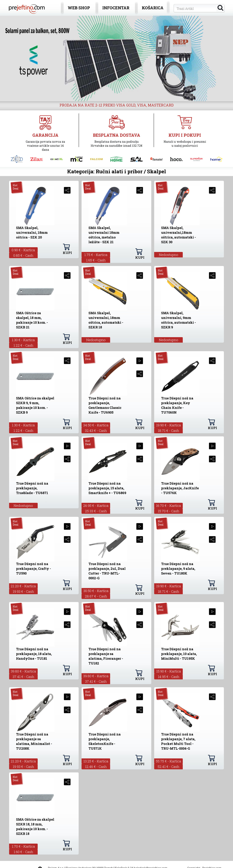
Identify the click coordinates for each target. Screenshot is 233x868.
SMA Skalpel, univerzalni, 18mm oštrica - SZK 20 (32, 232)
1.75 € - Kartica (96, 255)
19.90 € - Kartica (169, 425)
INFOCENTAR (116, 8)
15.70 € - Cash (169, 511)
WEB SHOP (79, 8)
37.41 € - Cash (23, 677)
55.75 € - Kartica (168, 761)
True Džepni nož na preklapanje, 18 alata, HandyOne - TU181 (34, 654)
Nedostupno (169, 255)
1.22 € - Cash (23, 345)
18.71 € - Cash (168, 430)
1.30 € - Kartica (23, 340)
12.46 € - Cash (96, 767)
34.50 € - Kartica (96, 425)
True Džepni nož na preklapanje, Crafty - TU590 (33, 569)
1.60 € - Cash (23, 852)
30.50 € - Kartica (96, 591)
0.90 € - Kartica (23, 250)
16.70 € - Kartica (168, 505)
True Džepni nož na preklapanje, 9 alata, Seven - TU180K (178, 569)
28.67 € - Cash (96, 596)
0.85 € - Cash (23, 255)
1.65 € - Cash (96, 260)
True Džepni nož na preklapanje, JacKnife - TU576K (180, 488)
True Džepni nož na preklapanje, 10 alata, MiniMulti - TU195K (179, 654)
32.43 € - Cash (96, 430)
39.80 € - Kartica (23, 671)
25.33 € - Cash (96, 511)
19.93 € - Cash (23, 591)
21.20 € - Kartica (23, 586)
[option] (116, 58)
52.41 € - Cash (168, 767)
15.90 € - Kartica (169, 671)
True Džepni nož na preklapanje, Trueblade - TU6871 (32, 488)
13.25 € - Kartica (96, 761)
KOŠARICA (153, 8)
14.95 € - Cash (169, 677)
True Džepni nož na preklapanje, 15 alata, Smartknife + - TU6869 (107, 488)
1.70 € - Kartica (23, 846)
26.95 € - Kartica (96, 505)
